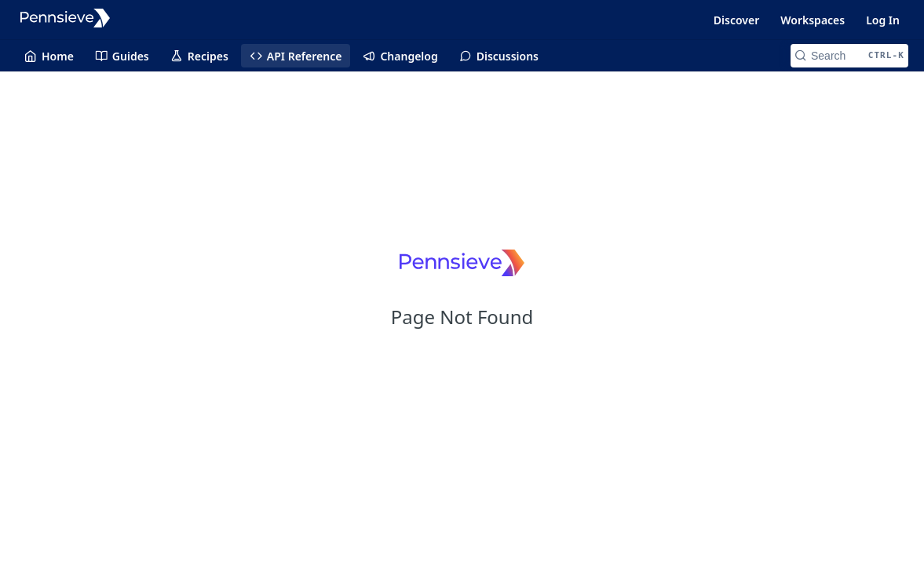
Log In (883, 20)
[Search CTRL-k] (849, 56)
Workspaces (813, 20)
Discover (736, 20)
